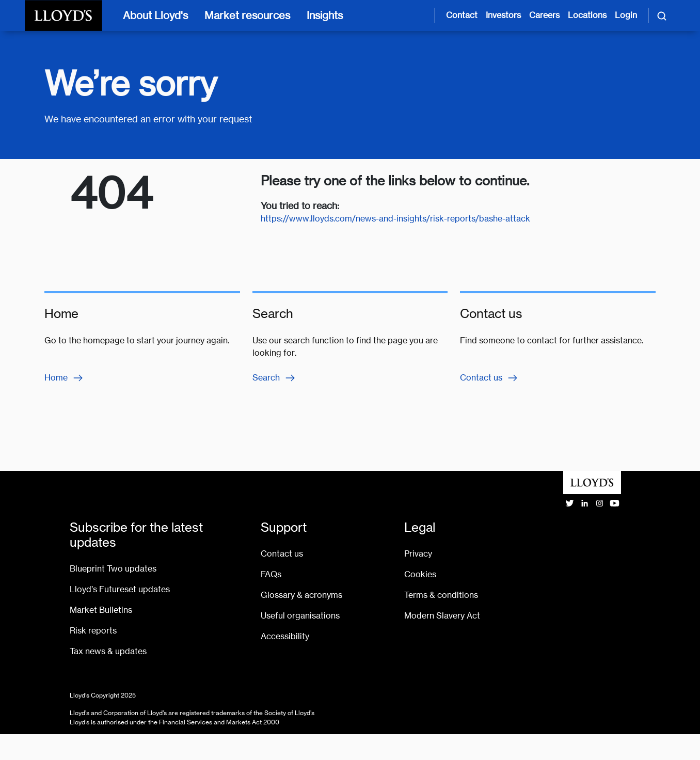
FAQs (271, 574)
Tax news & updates (108, 651)
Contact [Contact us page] (462, 15)
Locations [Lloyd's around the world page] (587, 15)
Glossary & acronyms (301, 595)
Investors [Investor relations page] (503, 15)
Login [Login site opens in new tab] (626, 15)
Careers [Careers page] (544, 15)
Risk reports (93, 631)
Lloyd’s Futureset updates (120, 589)
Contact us (489, 378)
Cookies (420, 574)
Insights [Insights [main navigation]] (325, 15)
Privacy (418, 554)
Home (64, 378)
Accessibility (285, 636)
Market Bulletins (101, 610)
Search (274, 378)
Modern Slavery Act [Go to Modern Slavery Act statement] (442, 616)
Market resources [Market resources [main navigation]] (247, 15)
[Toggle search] (662, 15)
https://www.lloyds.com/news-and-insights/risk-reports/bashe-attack (395, 219)
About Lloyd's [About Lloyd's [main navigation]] (155, 15)
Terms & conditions (441, 595)
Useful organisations (300, 616)
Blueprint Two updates (113, 569)
